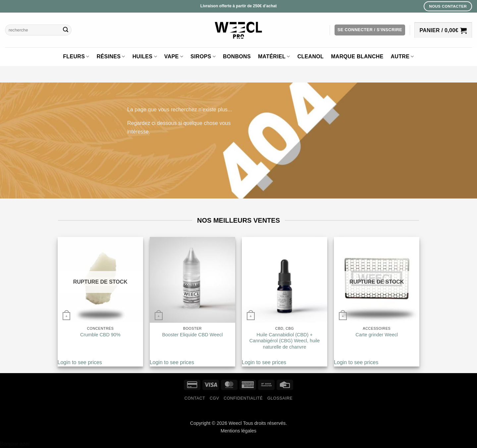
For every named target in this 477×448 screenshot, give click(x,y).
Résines (111, 56)
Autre (402, 56)
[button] (370, 30)
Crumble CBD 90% (100, 335)
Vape (174, 56)
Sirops (203, 56)
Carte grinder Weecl (377, 335)
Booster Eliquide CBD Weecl (192, 335)
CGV (214, 398)
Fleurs (76, 56)
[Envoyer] (66, 30)
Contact (195, 398)
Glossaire (280, 398)
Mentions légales (238, 431)
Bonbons (237, 56)
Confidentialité (243, 398)
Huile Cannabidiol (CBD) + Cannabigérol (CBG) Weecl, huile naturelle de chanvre (285, 341)
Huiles (145, 56)
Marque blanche (357, 56)
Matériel (274, 56)
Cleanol (311, 56)
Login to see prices (80, 362)
